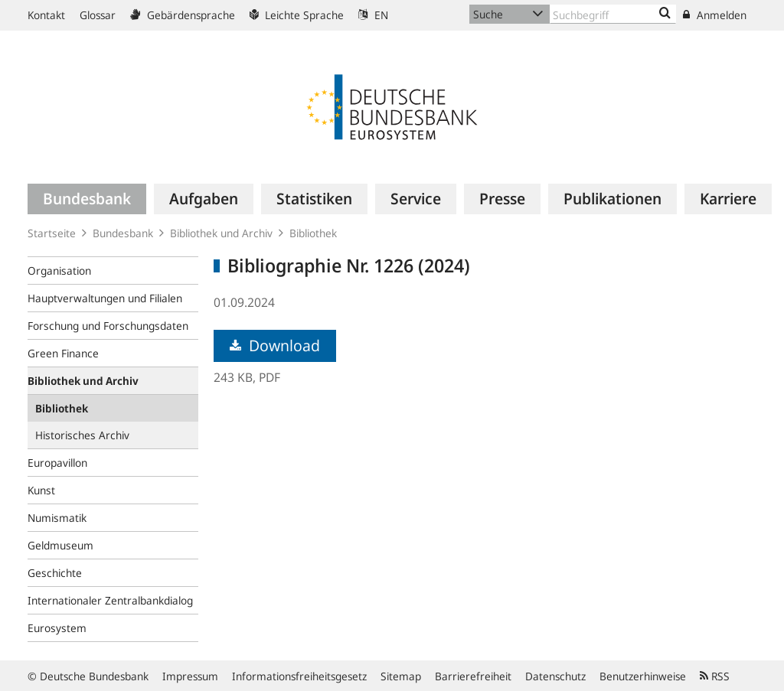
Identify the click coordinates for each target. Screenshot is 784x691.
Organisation (59, 271)
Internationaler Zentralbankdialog (110, 600)
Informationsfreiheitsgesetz (299, 676)
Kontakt (46, 15)
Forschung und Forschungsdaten (108, 326)
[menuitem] (87, 199)
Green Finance (63, 353)
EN (373, 15)
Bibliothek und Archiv (221, 233)
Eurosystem (57, 628)
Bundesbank (123, 233)
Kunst (41, 490)
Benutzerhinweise (643, 676)
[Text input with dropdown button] (613, 14)
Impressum (190, 676)
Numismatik (57, 518)
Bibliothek (313, 233)
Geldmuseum (60, 545)
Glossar (98, 15)
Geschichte (55, 573)
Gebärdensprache (183, 15)
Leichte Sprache (297, 15)
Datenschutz (555, 676)
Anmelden (715, 15)
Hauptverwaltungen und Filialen (105, 298)
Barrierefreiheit (473, 676)
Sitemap (401, 676)
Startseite (52, 233)
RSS (715, 676)
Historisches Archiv (82, 435)
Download (275, 345)
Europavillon (57, 463)
